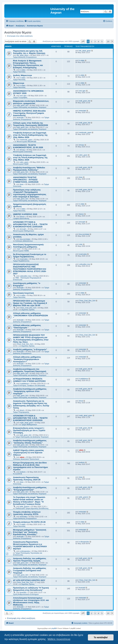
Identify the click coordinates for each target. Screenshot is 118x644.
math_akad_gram (26, 423)
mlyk (18, 249)
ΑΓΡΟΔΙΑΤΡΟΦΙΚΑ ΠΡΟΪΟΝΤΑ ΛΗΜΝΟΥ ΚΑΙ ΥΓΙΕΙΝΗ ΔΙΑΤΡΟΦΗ (29, 380)
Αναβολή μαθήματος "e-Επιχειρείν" (30, 349)
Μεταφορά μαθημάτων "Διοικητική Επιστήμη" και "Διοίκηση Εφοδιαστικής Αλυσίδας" (30, 532)
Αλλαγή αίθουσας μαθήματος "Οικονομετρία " (27, 326)
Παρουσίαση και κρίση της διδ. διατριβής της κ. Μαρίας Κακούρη (29, 52)
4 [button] (98, 41)
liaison (22, 217)
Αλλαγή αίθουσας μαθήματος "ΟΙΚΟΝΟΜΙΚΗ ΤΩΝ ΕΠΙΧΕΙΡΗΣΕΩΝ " (30, 315)
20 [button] (108, 41)
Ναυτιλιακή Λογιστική (23, 293)
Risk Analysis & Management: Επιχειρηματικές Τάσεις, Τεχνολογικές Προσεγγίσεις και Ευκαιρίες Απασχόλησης (28, 64)
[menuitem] (32, 21)
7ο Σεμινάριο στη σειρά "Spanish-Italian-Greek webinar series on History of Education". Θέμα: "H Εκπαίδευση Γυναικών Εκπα (29, 501)
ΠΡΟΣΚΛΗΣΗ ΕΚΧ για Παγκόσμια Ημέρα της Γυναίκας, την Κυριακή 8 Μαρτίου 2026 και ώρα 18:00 (30, 303)
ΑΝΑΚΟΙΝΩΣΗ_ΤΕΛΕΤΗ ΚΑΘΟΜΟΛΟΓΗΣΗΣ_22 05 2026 (28, 146)
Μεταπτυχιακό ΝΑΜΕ (21, 251)
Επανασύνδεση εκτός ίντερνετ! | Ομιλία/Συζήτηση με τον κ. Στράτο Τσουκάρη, (29, 430)
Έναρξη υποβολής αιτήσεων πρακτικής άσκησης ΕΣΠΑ (27, 513)
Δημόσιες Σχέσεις (28, 310)
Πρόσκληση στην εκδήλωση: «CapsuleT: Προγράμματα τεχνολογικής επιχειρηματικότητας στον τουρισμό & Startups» (30, 193)
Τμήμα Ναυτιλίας (19, 72)
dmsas (22, 150)
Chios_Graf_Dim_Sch (28, 308)
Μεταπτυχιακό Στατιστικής (23, 152)
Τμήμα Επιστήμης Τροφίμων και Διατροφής (29, 385)
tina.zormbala (25, 239)
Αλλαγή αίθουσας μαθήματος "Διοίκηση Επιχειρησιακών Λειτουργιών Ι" (27, 359)
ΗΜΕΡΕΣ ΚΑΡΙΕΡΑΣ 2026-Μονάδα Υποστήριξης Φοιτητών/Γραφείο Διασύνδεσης (29, 113)
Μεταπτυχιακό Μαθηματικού (24, 231)
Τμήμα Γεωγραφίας (20, 97)
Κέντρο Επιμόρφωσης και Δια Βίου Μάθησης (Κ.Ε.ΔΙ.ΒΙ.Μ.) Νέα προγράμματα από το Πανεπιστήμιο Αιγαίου (30, 466)
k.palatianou (24, 383)
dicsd (22, 410)
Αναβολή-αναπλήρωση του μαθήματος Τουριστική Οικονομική (30, 370)
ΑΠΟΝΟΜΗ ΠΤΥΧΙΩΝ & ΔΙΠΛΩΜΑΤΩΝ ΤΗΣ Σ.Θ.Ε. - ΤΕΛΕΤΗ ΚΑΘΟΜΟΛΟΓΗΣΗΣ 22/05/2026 (30, 224)
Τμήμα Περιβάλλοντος (21, 261)
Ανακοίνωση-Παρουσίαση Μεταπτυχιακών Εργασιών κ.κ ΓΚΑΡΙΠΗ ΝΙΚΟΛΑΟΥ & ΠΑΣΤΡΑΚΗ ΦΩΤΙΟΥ (30, 545)
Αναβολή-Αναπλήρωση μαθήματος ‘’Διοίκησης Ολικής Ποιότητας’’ (30, 442)
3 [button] (95, 41)
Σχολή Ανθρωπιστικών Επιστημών (26, 594)
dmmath (23, 229)
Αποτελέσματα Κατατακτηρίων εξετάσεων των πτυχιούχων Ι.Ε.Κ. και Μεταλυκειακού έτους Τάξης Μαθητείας (31, 601)
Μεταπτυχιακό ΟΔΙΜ (21, 164)
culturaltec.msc (25, 276)
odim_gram (24, 162)
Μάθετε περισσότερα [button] (59, 639)
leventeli (23, 592)
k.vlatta (23, 70)
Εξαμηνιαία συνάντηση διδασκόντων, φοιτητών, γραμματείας (31, 102)
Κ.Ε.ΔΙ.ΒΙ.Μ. (18, 474)
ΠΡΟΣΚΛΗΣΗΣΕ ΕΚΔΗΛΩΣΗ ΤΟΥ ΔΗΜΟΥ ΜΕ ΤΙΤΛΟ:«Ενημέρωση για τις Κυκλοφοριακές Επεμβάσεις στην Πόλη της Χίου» (31, 339)
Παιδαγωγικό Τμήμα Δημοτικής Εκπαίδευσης (32, 508)
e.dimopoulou (25, 551)
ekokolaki (20, 117)
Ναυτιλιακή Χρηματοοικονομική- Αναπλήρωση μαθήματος (29, 246)
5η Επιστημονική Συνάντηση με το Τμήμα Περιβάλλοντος (30, 255)
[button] (83, 41)
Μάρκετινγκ (19, 83)
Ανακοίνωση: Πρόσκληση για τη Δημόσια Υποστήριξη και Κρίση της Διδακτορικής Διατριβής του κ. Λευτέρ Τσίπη (31, 404)
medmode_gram (26, 140)
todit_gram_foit (22, 105)
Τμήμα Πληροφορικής (21, 412)
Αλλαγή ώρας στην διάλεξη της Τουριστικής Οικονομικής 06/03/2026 (30, 124)
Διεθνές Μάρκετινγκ (23, 75)
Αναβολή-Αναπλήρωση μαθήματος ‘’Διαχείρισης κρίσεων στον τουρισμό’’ (30, 391)
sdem (22, 457)
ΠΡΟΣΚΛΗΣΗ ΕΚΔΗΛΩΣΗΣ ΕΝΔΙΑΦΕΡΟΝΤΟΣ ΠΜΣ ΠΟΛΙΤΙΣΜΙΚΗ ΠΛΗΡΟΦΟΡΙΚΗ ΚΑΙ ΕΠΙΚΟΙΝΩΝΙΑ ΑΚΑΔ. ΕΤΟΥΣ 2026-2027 (30, 269)
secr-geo (23, 96)
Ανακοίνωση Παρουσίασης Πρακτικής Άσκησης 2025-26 (27, 478)
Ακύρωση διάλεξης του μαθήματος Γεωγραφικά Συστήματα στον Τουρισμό (30, 570)
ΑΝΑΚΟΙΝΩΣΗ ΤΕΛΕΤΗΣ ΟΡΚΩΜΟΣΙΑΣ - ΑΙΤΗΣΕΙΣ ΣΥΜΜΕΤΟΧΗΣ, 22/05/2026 (26, 180)
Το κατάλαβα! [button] (101, 637)
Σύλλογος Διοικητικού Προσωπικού (26, 459)
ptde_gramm (25, 506)
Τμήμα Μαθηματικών (29, 424)
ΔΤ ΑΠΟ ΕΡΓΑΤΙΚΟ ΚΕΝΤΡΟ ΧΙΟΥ (29, 580)
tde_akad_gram (22, 55)
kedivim (23, 472)
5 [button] (102, 41)
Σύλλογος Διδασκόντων (24, 241)
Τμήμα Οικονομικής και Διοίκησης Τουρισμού (30, 107)
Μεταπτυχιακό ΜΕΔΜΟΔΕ (27, 141)
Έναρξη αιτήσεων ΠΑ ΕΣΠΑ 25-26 (29, 522)
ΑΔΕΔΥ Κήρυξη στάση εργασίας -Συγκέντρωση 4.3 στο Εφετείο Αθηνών (28, 453)
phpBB (54, 628)
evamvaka (24, 259)
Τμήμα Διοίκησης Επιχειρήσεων (25, 57)
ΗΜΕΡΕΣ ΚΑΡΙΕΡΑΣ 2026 (25, 214)
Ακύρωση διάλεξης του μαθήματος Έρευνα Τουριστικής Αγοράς (30, 560)
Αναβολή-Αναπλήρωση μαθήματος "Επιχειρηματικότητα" (30, 489)
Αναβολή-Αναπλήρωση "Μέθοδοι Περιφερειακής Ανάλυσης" (29, 169)
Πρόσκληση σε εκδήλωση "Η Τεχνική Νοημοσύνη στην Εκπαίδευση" (31, 589)
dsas (22, 184)
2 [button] (91, 41)
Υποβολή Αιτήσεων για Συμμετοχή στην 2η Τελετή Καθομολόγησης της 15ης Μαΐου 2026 (30, 135)
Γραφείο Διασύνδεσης (21, 218)
